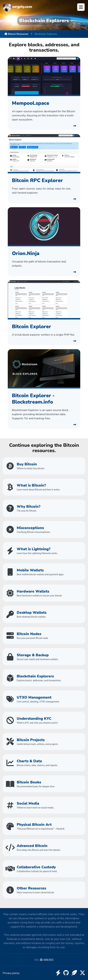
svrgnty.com (17, 7)
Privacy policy (11, 973)
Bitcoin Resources (16, 34)
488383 (48, 960)
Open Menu (81, 7)
